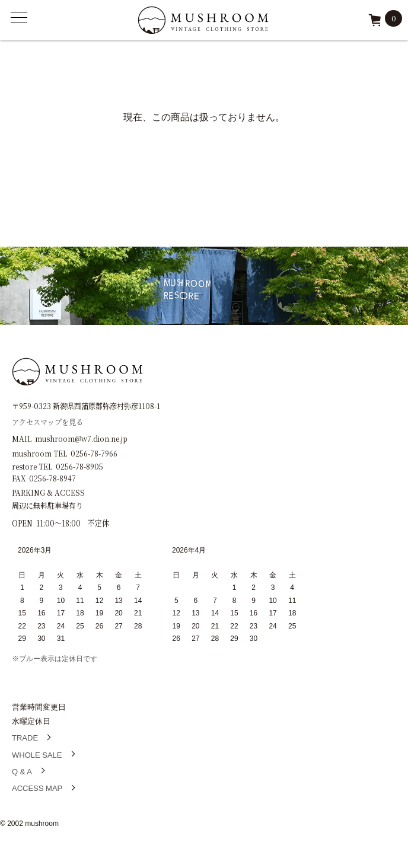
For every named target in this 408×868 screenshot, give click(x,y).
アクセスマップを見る (47, 421)
